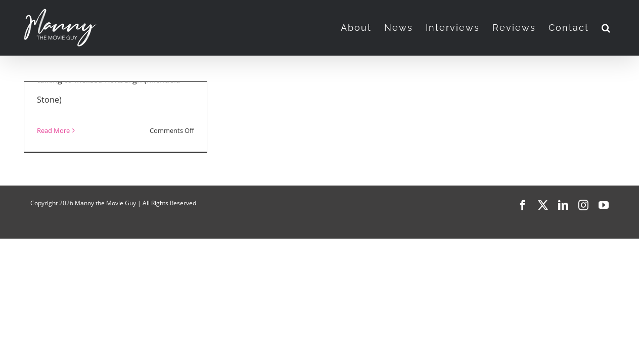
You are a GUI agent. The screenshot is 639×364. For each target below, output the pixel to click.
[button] (619, 28)
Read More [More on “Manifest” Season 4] (53, 130)
